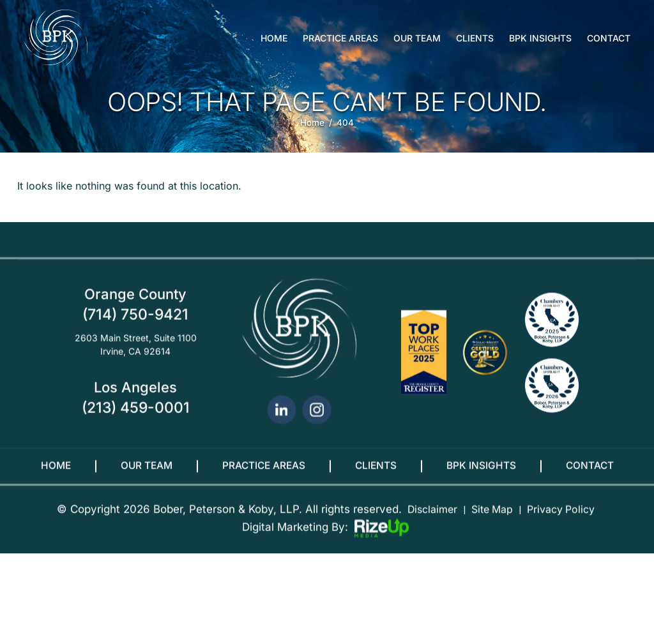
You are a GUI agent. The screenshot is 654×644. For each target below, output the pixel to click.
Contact (609, 38)
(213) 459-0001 (136, 418)
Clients (475, 38)
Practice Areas (340, 38)
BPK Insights (540, 38)
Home (274, 38)
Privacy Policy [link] (564, 519)
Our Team (417, 38)
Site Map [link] (491, 519)
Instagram (316, 420)
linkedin (281, 420)
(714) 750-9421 (135, 324)
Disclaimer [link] (427, 519)
